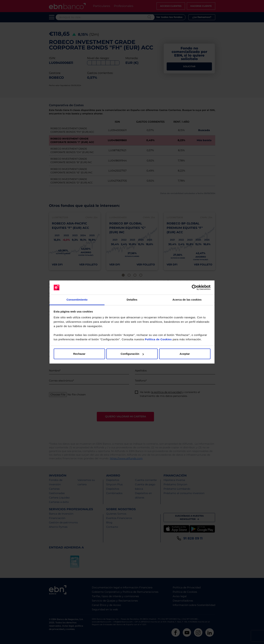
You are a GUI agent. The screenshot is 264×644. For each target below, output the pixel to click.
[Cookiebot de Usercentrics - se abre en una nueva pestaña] (194, 288)
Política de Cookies (158, 339)
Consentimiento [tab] (77, 300)
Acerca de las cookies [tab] (187, 300)
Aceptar (185, 354)
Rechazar (79, 354)
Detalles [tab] (132, 300)
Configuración (132, 354)
